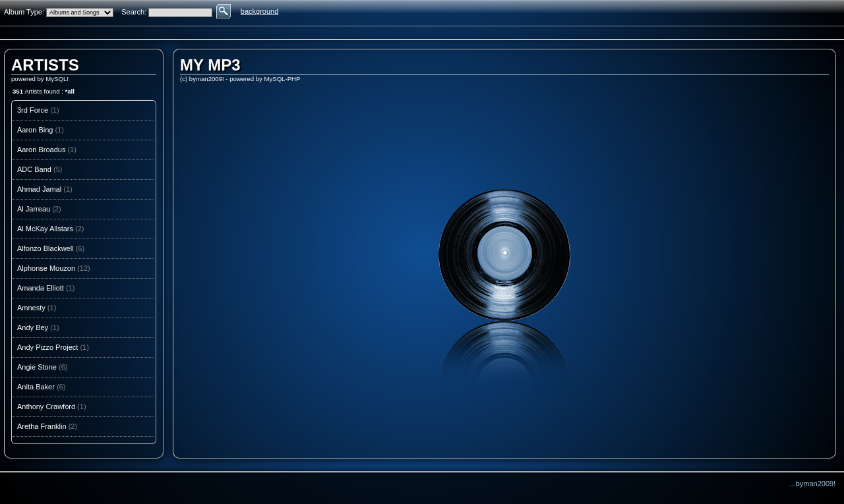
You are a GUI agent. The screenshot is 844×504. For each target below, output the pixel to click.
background (260, 11)
